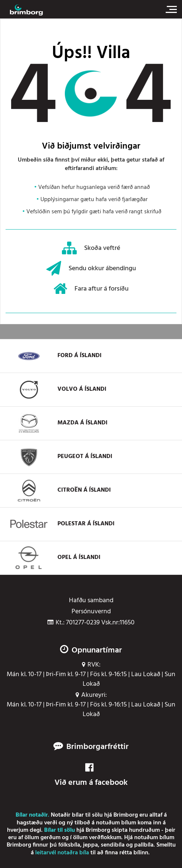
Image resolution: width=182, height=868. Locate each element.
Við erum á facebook (91, 776)
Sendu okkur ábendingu (91, 268)
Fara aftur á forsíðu (91, 289)
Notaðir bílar (67, 815)
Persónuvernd (91, 612)
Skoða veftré (91, 248)
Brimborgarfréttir (97, 747)
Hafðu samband (91, 601)
